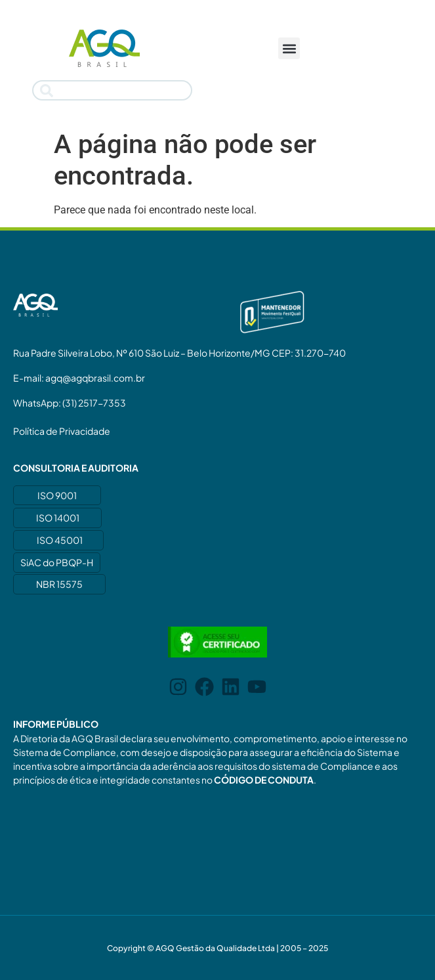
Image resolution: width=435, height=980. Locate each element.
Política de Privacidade (62, 431)
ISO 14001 (58, 518)
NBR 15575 (59, 584)
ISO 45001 (60, 540)
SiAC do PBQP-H (57, 562)
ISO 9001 (57, 495)
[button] (289, 48)
